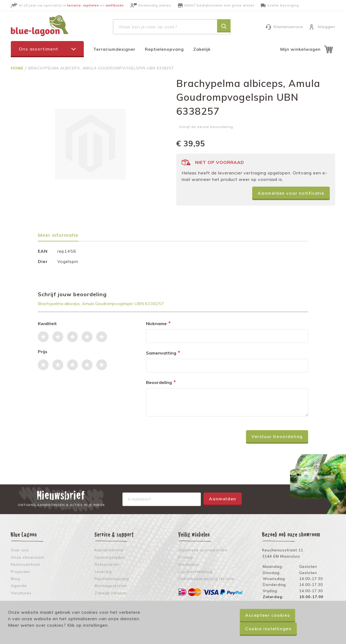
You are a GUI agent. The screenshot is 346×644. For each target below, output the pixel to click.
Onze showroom (28, 557)
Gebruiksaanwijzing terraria (206, 579)
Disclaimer (189, 564)
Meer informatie (58, 235)
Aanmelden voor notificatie (291, 193)
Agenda (19, 586)
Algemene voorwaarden (203, 550)
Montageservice (111, 586)
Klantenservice (288, 27)
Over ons (20, 550)
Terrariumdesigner (114, 49)
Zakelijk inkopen (111, 593)
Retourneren (107, 564)
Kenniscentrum (26, 564)
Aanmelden (222, 499)
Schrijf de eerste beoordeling (206, 127)
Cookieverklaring (195, 572)
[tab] (61, 237)
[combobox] (172, 27)
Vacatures (21, 593)
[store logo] (40, 26)
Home (18, 68)
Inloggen (327, 27)
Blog (15, 579)
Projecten (20, 572)
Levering (103, 572)
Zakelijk (202, 49)
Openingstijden (110, 557)
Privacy (186, 557)
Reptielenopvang (164, 49)
